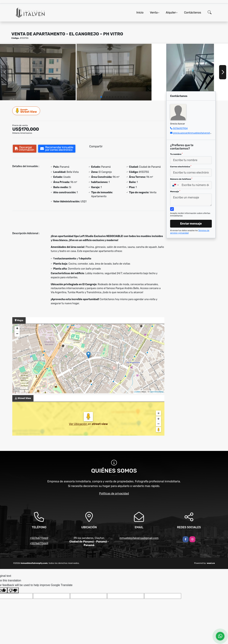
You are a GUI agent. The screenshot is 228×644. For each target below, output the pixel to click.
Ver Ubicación (78, 424)
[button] (101, 97)
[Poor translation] (13, 590)
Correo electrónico (181, 167)
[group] (38, 72)
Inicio (140, 13)
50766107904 (180, 128)
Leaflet (137, 392)
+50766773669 (39, 538)
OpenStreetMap (157, 392)
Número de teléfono (181, 179)
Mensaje (175, 191)
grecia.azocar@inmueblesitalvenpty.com (195, 133)
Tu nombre (176, 154)
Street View (26, 111)
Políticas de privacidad (114, 493)
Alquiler (171, 13)
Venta (154, 13)
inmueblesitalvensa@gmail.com (139, 538)
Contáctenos (193, 13)
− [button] (17, 334)
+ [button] (17, 329)
